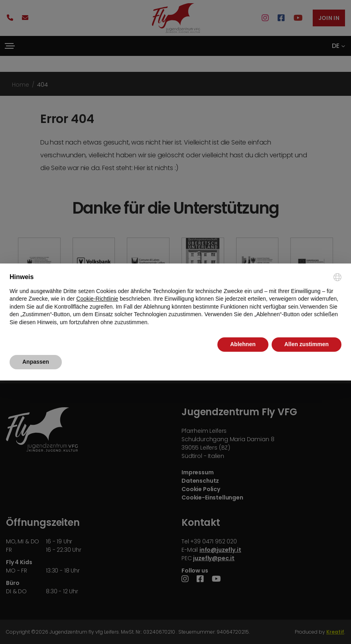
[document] (175, 300)
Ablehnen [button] (243, 344)
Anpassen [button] (36, 362)
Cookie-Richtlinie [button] (97, 299)
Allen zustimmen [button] (307, 344)
